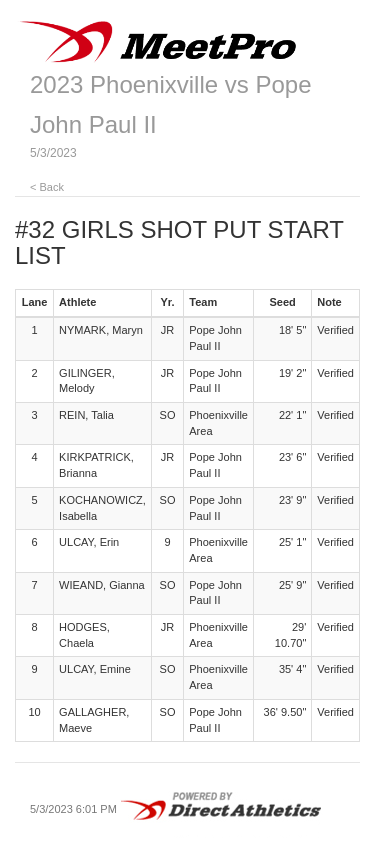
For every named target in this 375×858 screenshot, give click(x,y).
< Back (47, 187)
